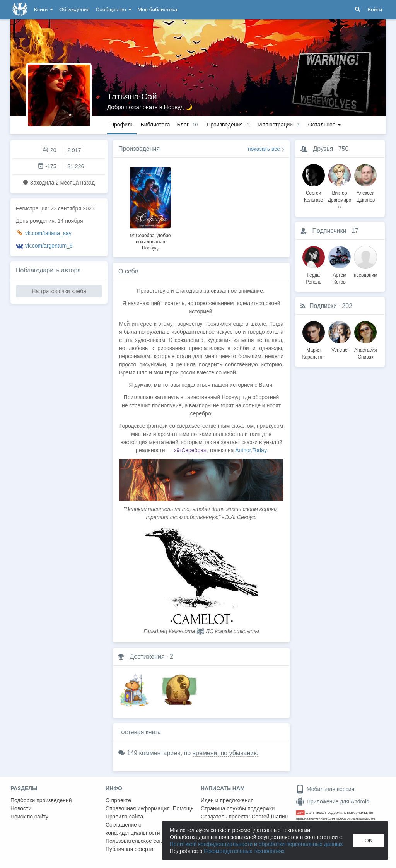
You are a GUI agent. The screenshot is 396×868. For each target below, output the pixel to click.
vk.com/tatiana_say (48, 233)
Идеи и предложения (227, 800)
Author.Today (251, 450)
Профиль (122, 125)
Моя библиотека (157, 9)
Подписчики (329, 231)
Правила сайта (124, 817)
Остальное (325, 125)
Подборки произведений (41, 800)
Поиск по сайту (29, 817)
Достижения (147, 657)
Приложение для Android (333, 801)
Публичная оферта (130, 849)
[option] (150, 207)
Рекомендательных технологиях (244, 851)
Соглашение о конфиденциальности (133, 829)
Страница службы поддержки (238, 808)
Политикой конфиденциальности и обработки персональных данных (256, 844)
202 (347, 306)
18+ (300, 812)
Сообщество (114, 9)
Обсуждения (74, 9)
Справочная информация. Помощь (150, 808)
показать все (264, 149)
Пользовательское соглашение (145, 841)
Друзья (323, 149)
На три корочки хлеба (59, 291)
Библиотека (155, 125)
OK (369, 841)
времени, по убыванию (226, 753)
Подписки (323, 306)
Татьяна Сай (132, 97)
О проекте (118, 800)
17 (355, 231)
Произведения (139, 149)
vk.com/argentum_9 (49, 246)
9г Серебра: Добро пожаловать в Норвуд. (151, 242)
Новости (21, 808)
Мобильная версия (325, 789)
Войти (375, 9)
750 (344, 149)
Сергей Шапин (270, 817)
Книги (44, 9)
